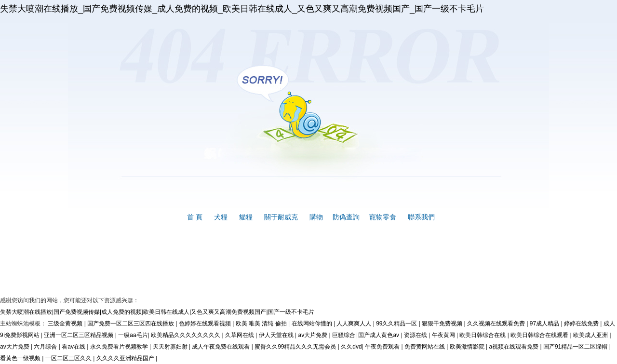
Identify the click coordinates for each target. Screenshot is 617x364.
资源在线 (416, 335)
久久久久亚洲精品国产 (126, 358)
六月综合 (46, 347)
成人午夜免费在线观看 (221, 347)
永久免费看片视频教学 (120, 347)
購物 (316, 217)
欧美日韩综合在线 (483, 335)
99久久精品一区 (397, 324)
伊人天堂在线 (277, 335)
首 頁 (195, 217)
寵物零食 (383, 217)
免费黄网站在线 (425, 347)
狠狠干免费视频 (443, 324)
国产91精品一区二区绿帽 (576, 347)
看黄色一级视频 (21, 358)
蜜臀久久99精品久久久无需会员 (296, 347)
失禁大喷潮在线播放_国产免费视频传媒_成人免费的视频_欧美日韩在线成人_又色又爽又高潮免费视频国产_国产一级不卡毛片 (242, 9)
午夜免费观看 (383, 347)
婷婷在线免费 (582, 324)
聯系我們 (421, 217)
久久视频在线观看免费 (497, 324)
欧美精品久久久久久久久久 (186, 335)
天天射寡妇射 (171, 347)
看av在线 (74, 347)
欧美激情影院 (468, 347)
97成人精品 (545, 324)
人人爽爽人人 (355, 324)
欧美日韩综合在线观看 (540, 335)
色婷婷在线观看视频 (206, 324)
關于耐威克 (281, 217)
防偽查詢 (346, 217)
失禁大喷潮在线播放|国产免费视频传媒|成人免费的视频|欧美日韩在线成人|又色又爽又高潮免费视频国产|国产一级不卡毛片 (157, 312)
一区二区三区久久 (69, 358)
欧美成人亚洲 (591, 335)
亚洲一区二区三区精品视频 (79, 335)
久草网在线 (240, 335)
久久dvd (351, 347)
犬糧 (221, 217)
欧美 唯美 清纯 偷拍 (262, 324)
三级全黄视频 (66, 324)
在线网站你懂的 (313, 324)
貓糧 (246, 217)
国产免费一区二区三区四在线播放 (131, 324)
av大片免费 (313, 335)
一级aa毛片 (133, 335)
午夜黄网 (444, 335)
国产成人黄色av (379, 335)
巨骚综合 (344, 335)
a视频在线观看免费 (514, 347)
